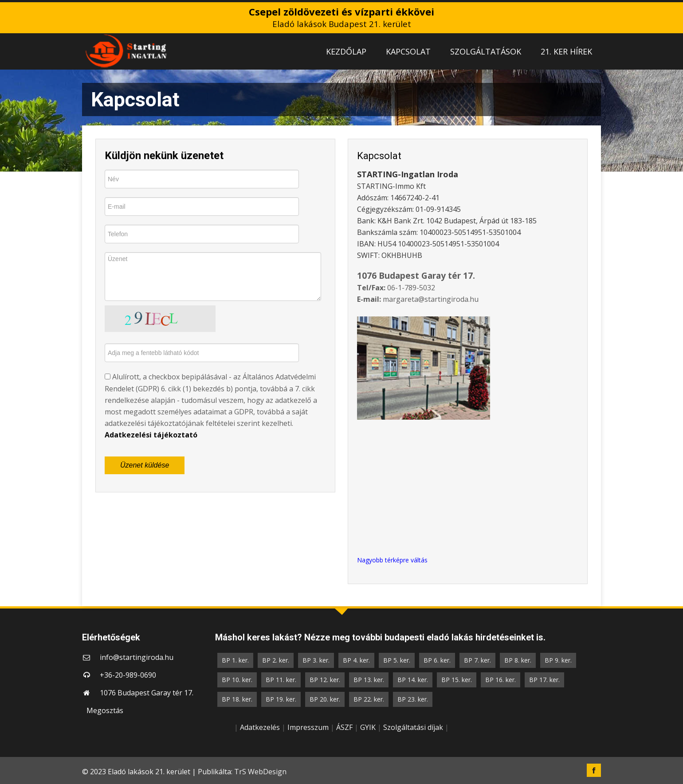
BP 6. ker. (437, 660)
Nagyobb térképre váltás (392, 560)
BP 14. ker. (413, 680)
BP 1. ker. (235, 660)
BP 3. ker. (316, 660)
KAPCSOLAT (408, 51)
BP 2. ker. (276, 660)
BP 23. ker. (413, 699)
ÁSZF (344, 727)
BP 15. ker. (457, 680)
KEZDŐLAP (346, 51)
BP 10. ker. (237, 680)
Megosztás (105, 710)
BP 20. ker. (325, 699)
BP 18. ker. (237, 699)
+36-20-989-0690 (128, 675)
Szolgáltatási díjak (413, 727)
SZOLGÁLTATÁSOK (486, 51)
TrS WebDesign (260, 772)
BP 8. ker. (518, 660)
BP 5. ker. (397, 660)
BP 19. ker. (281, 699)
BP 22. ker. (369, 699)
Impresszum (308, 727)
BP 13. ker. (369, 680)
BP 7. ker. (477, 660)
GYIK (368, 727)
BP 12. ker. (325, 680)
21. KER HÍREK (566, 51)
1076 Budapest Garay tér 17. (147, 693)
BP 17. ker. (544, 680)
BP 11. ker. (281, 680)
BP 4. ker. (356, 660)
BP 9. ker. (558, 660)
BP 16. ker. (500, 680)
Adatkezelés (260, 727)
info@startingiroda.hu (137, 657)
